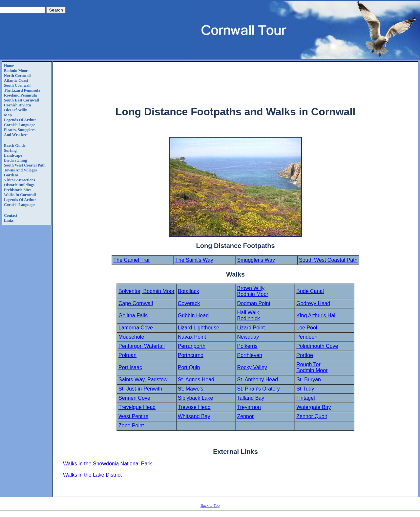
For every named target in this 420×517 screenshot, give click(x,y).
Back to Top (210, 506)
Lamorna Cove (136, 328)
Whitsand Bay (194, 416)
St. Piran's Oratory (259, 389)
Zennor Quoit (312, 416)
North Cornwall (17, 76)
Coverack (189, 303)
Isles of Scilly (15, 110)
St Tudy (305, 389)
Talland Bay (251, 398)
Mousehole (131, 337)
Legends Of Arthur (20, 120)
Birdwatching (15, 160)
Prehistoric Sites (18, 190)
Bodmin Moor (16, 71)
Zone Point (131, 426)
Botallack (189, 291)
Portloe (305, 355)
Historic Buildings (19, 185)
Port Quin (189, 367)
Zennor (246, 416)
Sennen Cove (134, 398)
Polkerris (247, 346)
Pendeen (307, 337)
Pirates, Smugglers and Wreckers (20, 132)
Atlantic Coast (16, 80)
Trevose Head (194, 407)
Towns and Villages (20, 170)
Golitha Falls (133, 315)
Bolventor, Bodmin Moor (147, 291)
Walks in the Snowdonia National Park (107, 464)
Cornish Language (20, 125)
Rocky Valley (252, 367)
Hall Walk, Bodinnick (249, 315)
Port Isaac (130, 367)
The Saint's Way (194, 260)
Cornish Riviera (17, 105)
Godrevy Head (313, 303)
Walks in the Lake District (92, 475)
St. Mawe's (191, 389)
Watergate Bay (314, 407)
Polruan (127, 355)
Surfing (10, 150)
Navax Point (192, 337)
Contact (11, 215)
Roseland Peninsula (20, 95)
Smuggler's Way (256, 260)
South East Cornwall (21, 100)
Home (9, 66)
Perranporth (192, 346)
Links (9, 220)
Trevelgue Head (137, 407)
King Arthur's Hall (316, 315)
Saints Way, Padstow (143, 380)
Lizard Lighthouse (199, 328)
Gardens (11, 175)
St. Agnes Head (196, 380)
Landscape (13, 155)
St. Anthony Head (258, 380)
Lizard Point (251, 328)
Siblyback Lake (196, 398)
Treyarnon (249, 407)
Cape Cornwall (136, 303)
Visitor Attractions (20, 180)
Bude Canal (310, 291)
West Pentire (133, 416)
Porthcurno (191, 355)
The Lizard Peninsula (22, 90)
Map (8, 115)
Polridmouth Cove (317, 346)
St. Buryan (309, 380)
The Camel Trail (132, 260)
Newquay (248, 337)
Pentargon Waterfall (142, 346)
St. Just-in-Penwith (140, 389)
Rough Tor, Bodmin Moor (312, 367)
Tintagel (305, 398)
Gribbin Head (193, 315)
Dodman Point (254, 303)
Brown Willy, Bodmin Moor (253, 291)
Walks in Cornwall (20, 195)
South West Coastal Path (25, 165)
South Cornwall (17, 85)
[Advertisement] (236, 84)
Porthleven (250, 355)
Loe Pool (307, 328)
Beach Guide (15, 146)
